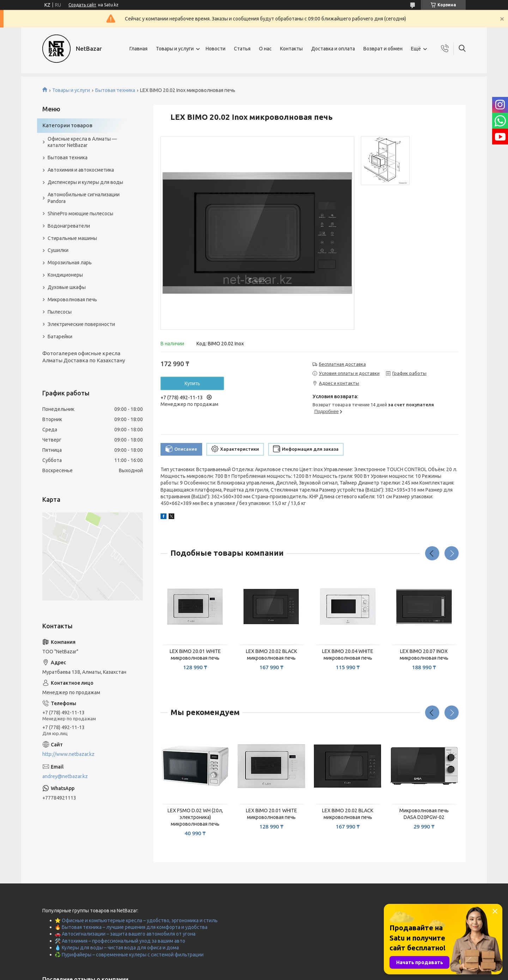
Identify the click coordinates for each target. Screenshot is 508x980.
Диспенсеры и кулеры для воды (85, 182)
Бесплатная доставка (342, 364)
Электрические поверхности (81, 324)
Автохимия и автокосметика (81, 170)
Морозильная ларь (70, 263)
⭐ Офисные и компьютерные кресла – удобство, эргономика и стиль (136, 920)
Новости (216, 49)
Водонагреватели (69, 226)
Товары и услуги (175, 49)
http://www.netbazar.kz (68, 754)
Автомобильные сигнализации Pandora (84, 198)
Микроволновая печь (72, 300)
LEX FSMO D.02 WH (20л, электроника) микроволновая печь (195, 817)
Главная (138, 49)
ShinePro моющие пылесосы (80, 214)
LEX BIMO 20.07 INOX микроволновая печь (424, 655)
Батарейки (60, 337)
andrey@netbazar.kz (65, 776)
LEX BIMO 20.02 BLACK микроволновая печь (271, 655)
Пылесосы (60, 312)
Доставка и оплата (333, 49)
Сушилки (58, 250)
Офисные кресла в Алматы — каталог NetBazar (82, 142)
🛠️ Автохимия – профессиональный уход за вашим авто (120, 941)
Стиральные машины (72, 238)
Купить (192, 383)
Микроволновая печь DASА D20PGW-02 (424, 814)
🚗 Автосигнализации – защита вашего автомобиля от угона (125, 934)
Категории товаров (67, 125)
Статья (242, 49)
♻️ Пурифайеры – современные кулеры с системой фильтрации (129, 955)
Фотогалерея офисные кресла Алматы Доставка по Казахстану (84, 357)
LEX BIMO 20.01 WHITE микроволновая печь (195, 655)
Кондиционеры (65, 275)
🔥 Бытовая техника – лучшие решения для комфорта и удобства (131, 927)
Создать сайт (82, 5)
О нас (265, 49)
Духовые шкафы (67, 287)
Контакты (291, 49)
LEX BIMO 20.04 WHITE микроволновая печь (348, 655)
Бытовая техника (115, 90)
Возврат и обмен (383, 49)
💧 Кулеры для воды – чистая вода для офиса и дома (117, 948)
